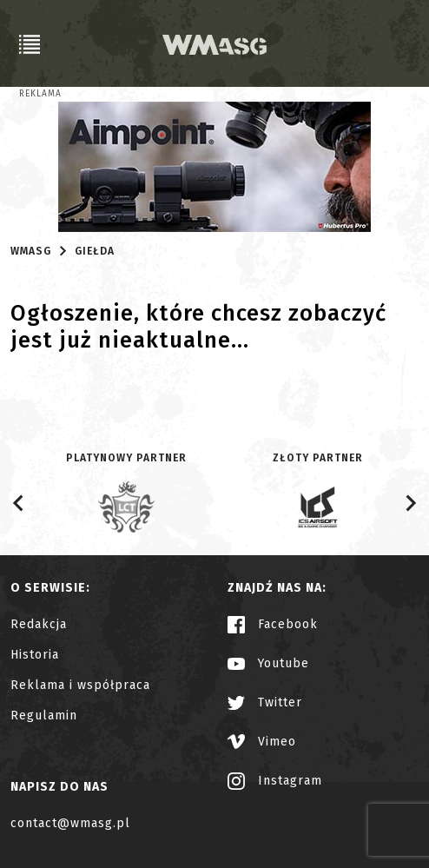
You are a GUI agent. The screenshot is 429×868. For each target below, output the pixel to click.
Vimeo (262, 742)
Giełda (95, 251)
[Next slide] (410, 503)
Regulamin (44, 716)
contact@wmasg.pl (70, 823)
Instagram (275, 781)
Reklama (40, 94)
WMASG (31, 251)
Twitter (265, 702)
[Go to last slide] (19, 503)
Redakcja (39, 624)
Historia (35, 655)
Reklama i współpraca (80, 685)
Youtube (268, 663)
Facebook (273, 624)
